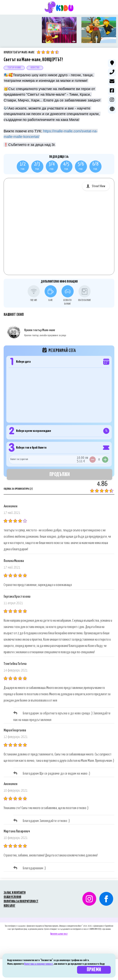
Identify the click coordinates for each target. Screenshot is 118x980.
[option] (20, 30)
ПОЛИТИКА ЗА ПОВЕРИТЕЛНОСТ (21, 896)
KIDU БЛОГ (9, 900)
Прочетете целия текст (59, 929)
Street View (98, 181)
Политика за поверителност (39, 964)
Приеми (94, 970)
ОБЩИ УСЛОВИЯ (12, 892)
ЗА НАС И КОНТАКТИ (15, 887)
